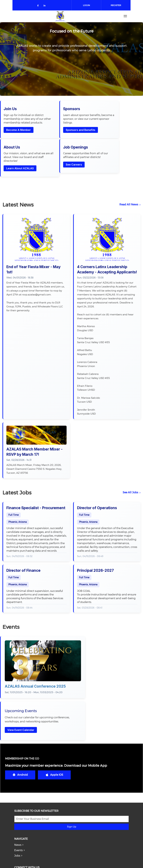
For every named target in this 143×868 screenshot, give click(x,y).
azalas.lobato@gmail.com (39, 856)
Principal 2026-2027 (95, 543)
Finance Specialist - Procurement (36, 480)
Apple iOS (54, 711)
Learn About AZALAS (92, 134)
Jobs (17, 792)
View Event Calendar (95, 642)
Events (18, 786)
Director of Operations (97, 480)
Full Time (14, 488)
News (18, 781)
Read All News (129, 177)
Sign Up (72, 763)
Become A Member (19, 142)
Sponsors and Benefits (57, 138)
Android (20, 711)
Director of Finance (23, 543)
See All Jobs (130, 465)
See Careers (122, 134)
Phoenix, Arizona (18, 495)
